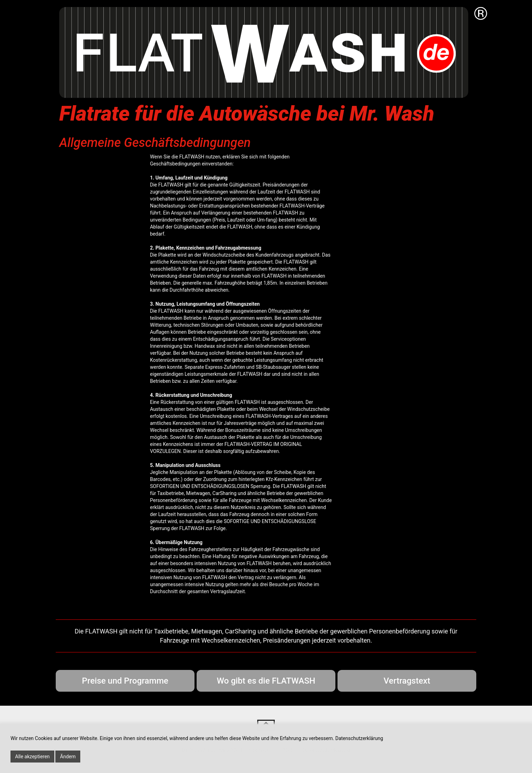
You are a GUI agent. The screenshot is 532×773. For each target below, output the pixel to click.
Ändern (68, 757)
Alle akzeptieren (32, 757)
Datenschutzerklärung (359, 738)
